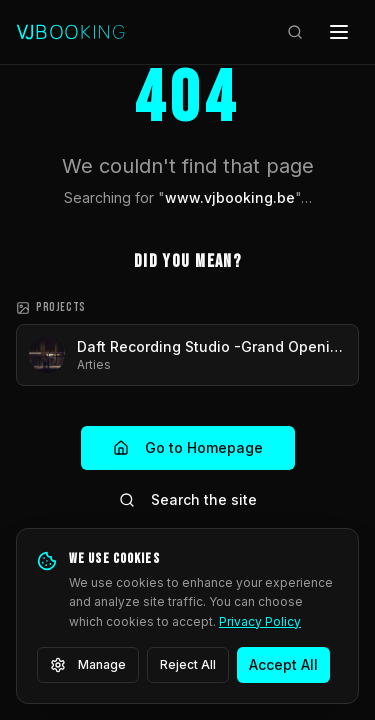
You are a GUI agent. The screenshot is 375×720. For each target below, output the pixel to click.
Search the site (188, 499)
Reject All (188, 664)
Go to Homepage (188, 447)
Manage (88, 665)
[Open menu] (339, 32)
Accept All (283, 664)
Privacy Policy (260, 621)
